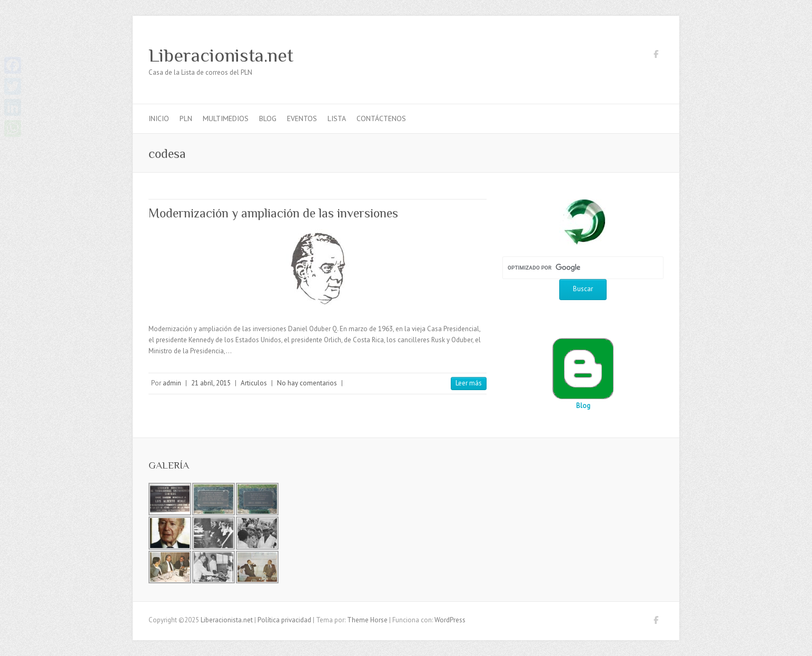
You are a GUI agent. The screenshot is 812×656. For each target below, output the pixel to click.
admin (172, 383)
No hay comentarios (307, 383)
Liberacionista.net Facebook (656, 56)
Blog (268, 118)
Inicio (159, 118)
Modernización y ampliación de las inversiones (273, 213)
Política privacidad (284, 620)
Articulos (254, 383)
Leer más (469, 383)
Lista (337, 118)
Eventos (302, 118)
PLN (186, 118)
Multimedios (226, 118)
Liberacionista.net (221, 55)
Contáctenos (381, 118)
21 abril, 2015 (211, 383)
